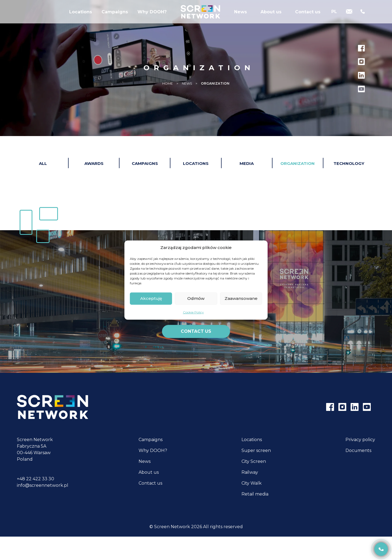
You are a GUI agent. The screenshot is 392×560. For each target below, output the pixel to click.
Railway (250, 473)
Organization (298, 163)
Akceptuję (151, 298)
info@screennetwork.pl (43, 486)
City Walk (252, 483)
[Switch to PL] (334, 17)
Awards (94, 163)
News (241, 18)
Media (247, 163)
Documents (358, 451)
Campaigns (115, 18)
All (43, 163)
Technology (349, 163)
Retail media (255, 494)
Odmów (196, 298)
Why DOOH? (152, 18)
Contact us (308, 18)
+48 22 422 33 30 (36, 479)
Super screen (256, 451)
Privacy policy (360, 440)
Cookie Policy (193, 312)
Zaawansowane (241, 298)
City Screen (254, 462)
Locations (81, 18)
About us (271, 18)
